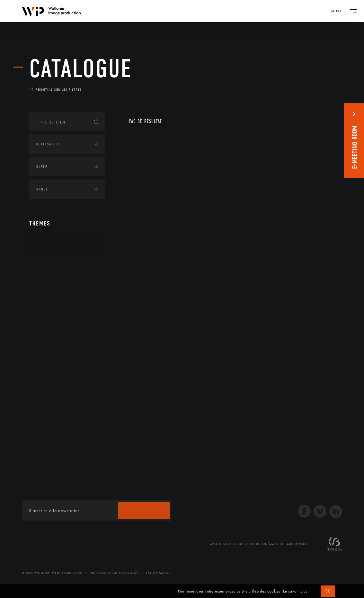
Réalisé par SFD (158, 573)
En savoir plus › (297, 591)
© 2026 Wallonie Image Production (52, 573)
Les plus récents (312, 85)
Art (39, 245)
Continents (47, 265)
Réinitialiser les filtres (56, 89)
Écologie (45, 285)
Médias (42, 325)
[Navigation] (338, 11)
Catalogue (81, 69)
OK (328, 591)
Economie (45, 305)
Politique (45, 345)
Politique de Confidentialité (114, 573)
